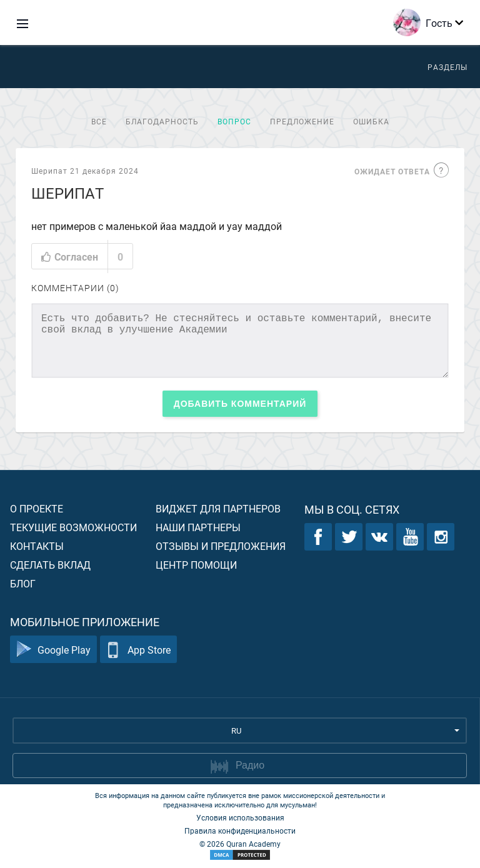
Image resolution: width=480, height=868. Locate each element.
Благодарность (162, 121)
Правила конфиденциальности (240, 831)
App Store (138, 650)
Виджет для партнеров (218, 508)
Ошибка (371, 121)
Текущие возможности (73, 527)
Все (99, 121)
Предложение (302, 121)
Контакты (37, 546)
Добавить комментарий (240, 404)
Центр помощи (196, 565)
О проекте (37, 508)
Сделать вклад (50, 565)
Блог (23, 583)
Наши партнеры (198, 527)
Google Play (53, 650)
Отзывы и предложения (221, 546)
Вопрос (234, 121)
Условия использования (240, 817)
